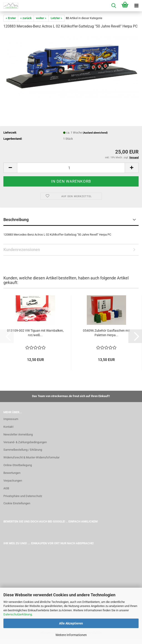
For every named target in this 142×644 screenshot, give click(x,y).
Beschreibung (16, 220)
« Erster (11, 18)
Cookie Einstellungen (17, 503)
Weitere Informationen (71, 635)
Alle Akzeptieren (71, 623)
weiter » (41, 18)
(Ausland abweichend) (95, 133)
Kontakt (8, 427)
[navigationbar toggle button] (136, 6)
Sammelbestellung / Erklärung (23, 450)
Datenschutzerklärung (18, 614)
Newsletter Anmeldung (18, 434)
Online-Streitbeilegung (18, 465)
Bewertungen (12, 473)
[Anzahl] (71, 168)
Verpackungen (13, 481)
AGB (6, 488)
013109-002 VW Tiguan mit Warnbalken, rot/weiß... (35, 333)
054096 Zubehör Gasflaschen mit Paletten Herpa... (106, 333)
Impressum (11, 419)
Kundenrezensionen (22, 250)
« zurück (26, 18)
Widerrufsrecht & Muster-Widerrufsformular (31, 457)
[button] (10, 168)
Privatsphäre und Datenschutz (23, 496)
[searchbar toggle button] (114, 6)
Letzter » (56, 18)
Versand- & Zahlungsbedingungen (25, 442)
